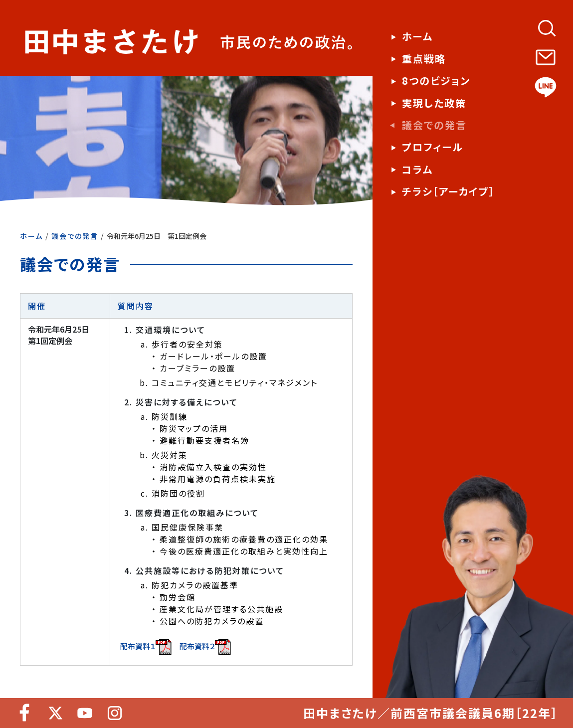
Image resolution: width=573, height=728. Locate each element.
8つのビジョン (436, 81)
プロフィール (433, 147)
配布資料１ (146, 647)
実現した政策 (434, 103)
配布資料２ (205, 647)
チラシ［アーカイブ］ (448, 191)
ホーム (31, 236)
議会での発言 (75, 236)
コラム (417, 170)
